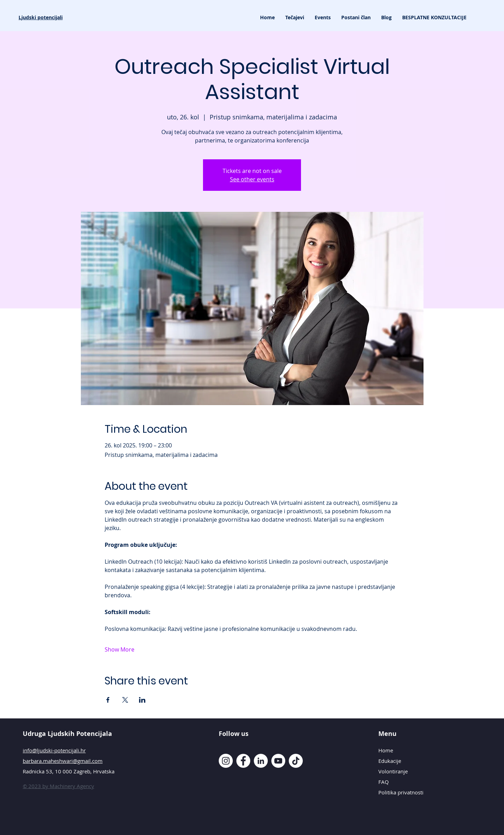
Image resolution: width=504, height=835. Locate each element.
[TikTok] (296, 761)
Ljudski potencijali (41, 17)
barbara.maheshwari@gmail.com (63, 761)
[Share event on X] (125, 700)
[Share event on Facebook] (108, 700)
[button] (295, 18)
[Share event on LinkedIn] (142, 700)
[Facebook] (243, 761)
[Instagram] (226, 761)
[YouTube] (278, 761)
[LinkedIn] (261, 761)
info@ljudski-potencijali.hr (54, 750)
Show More (120, 649)
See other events (252, 179)
